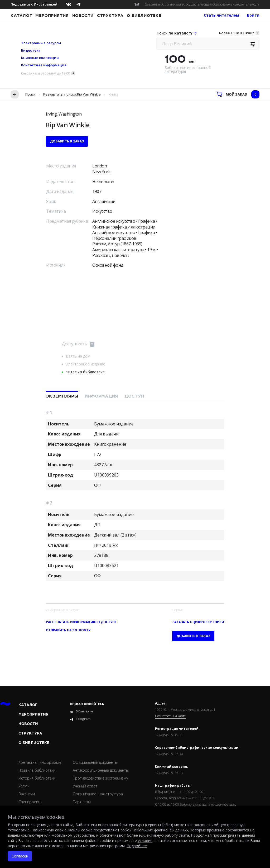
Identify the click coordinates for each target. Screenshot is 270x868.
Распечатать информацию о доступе (81, 622)
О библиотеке (144, 16)
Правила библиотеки (37, 770)
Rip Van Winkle (89, 94)
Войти (253, 15)
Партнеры (82, 802)
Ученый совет (85, 786)
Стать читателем (221, 15)
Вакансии (27, 794)
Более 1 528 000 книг (237, 33)
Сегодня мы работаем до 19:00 (45, 73)
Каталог (21, 16)
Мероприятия (52, 16)
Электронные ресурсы (41, 43)
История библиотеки (37, 778)
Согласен (20, 856)
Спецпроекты (30, 802)
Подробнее (137, 846)
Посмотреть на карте (170, 716)
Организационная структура (98, 794)
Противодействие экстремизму (100, 778)
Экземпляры (62, 396)
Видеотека (31, 50)
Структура (110, 16)
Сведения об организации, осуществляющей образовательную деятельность (202, 4)
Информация (101, 396)
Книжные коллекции (40, 58)
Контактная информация (44, 65)
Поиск (30, 94)
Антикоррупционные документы (101, 770)
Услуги (24, 786)
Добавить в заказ (67, 141)
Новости (83, 16)
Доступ (134, 396)
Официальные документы (95, 762)
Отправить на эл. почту (68, 630)
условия (145, 840)
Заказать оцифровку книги (198, 622)
